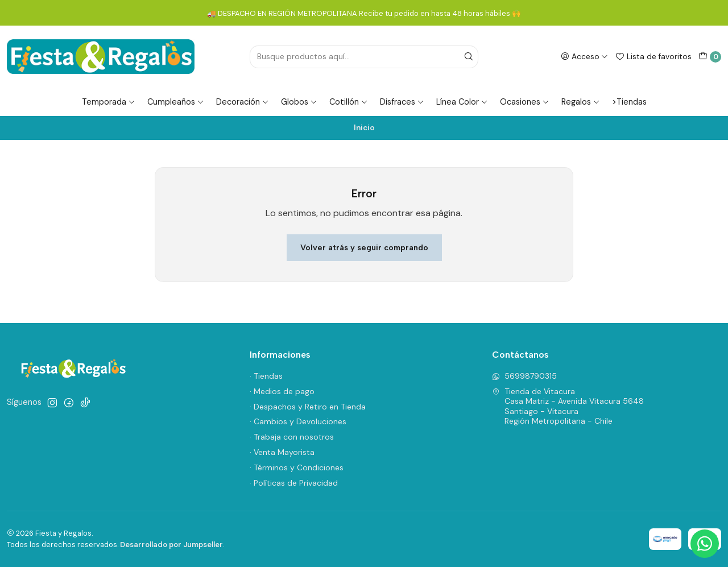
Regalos (581, 102)
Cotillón (349, 102)
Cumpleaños (176, 102)
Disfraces (402, 102)
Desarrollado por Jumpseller (171, 545)
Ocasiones (525, 102)
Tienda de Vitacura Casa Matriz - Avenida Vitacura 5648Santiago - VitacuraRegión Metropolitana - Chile (568, 406)
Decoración (243, 102)
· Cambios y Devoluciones (298, 421)
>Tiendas (629, 102)
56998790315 (524, 376)
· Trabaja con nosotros (292, 437)
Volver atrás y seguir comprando (364, 247)
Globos (299, 102)
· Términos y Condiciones (297, 467)
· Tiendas (266, 376)
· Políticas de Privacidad (294, 483)
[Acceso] (584, 56)
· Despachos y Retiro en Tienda (308, 407)
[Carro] (710, 57)
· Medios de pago (282, 391)
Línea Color (462, 102)
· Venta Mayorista (282, 452)
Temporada (109, 102)
